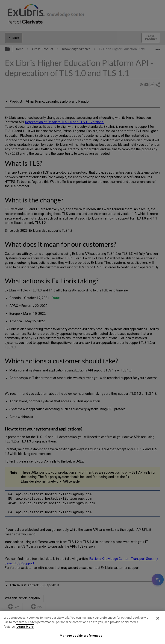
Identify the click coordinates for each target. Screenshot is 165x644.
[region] (82, 627)
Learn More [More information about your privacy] (25, 627)
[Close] (158, 618)
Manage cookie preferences (81, 636)
